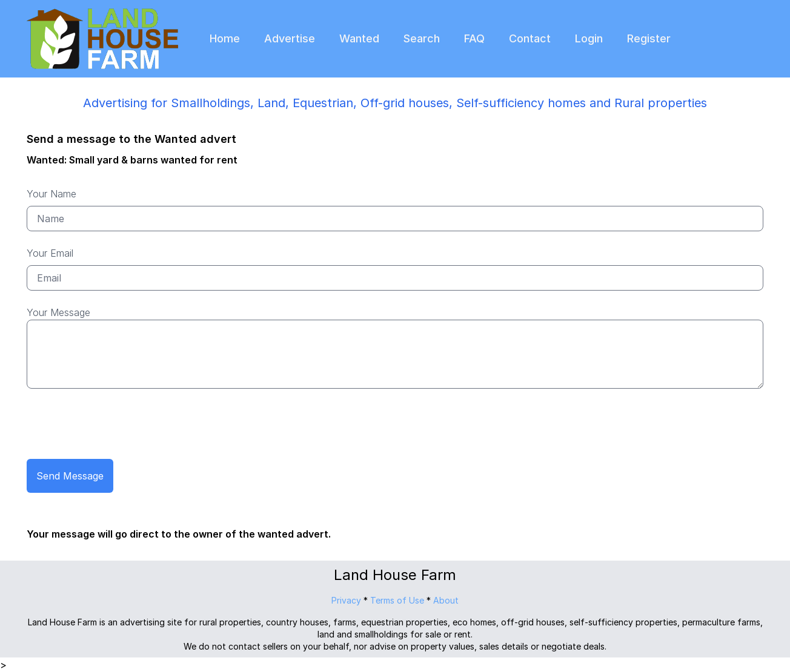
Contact (530, 38)
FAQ (474, 38)
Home (225, 38)
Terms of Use (397, 600)
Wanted (359, 38)
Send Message (70, 476)
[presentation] (119, 426)
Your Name (51, 194)
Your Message (58, 312)
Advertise (290, 38)
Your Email (50, 253)
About (446, 600)
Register (649, 38)
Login (589, 38)
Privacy (346, 600)
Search (422, 38)
